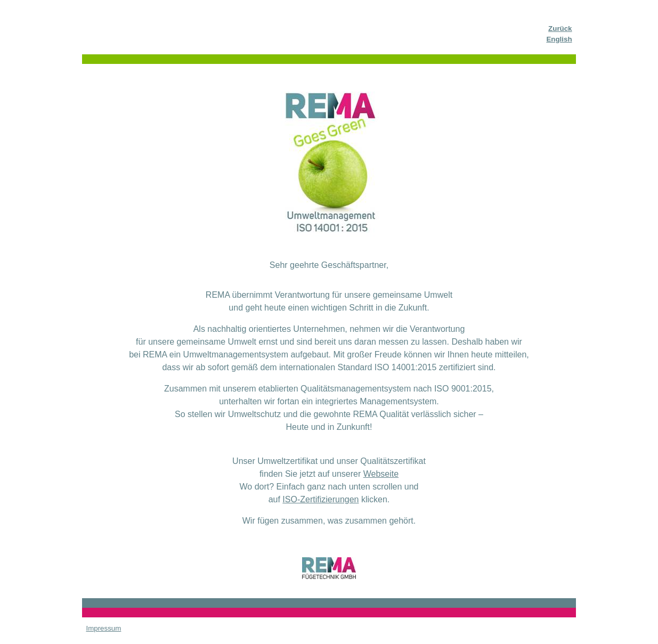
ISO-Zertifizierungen (320, 499)
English (559, 39)
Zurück (560, 28)
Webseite (381, 474)
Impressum (103, 628)
